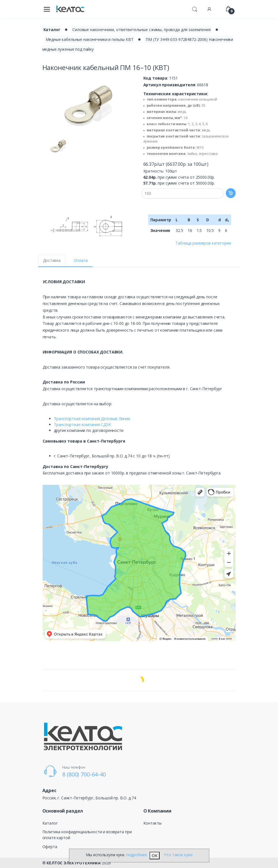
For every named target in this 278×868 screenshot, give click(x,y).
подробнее (137, 855)
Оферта (50, 847)
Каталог (50, 823)
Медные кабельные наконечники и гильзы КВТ (90, 39)
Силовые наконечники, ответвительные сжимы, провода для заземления (142, 30)
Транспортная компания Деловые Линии (92, 419)
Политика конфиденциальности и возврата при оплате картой (87, 835)
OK (155, 856)
